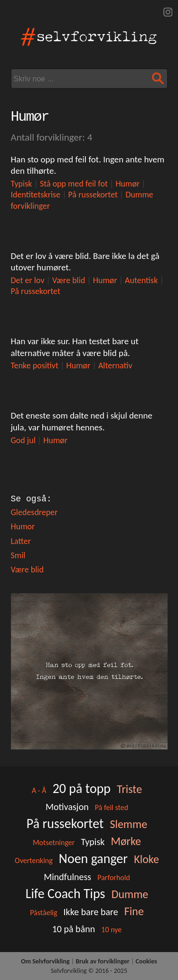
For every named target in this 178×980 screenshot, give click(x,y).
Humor (23, 526)
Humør (127, 184)
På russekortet (93, 195)
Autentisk (141, 280)
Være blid (69, 280)
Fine (134, 911)
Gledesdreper (34, 512)
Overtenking (34, 860)
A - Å (39, 790)
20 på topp (82, 788)
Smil (18, 555)
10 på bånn (74, 929)
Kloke (146, 859)
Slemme (128, 824)
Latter (21, 541)
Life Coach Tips (66, 894)
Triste (129, 789)
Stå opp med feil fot (74, 184)
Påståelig (43, 913)
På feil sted (112, 807)
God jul (23, 440)
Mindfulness (67, 877)
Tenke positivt (35, 365)
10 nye (111, 930)
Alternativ (115, 365)
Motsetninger (54, 842)
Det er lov (28, 280)
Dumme (130, 894)
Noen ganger (93, 859)
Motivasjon (67, 807)
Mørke (126, 841)
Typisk (22, 184)
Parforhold (114, 878)
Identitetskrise (36, 195)
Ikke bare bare (91, 912)
